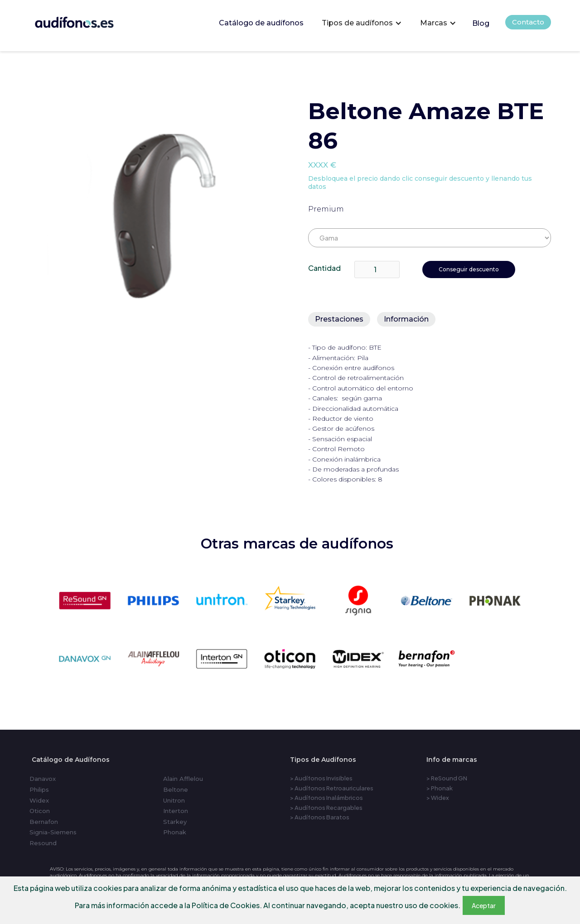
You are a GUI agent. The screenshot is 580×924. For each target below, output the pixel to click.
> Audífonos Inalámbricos (326, 798)
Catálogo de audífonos (261, 23)
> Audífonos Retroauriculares (332, 788)
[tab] (339, 319)
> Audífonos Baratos (320, 817)
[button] (362, 23)
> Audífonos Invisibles (321, 778)
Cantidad (324, 268)
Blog (481, 23)
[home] (87, 20)
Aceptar (484, 905)
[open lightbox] (157, 212)
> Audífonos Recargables (326, 808)
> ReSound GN (447, 778)
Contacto (528, 22)
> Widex (438, 798)
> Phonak (440, 788)
